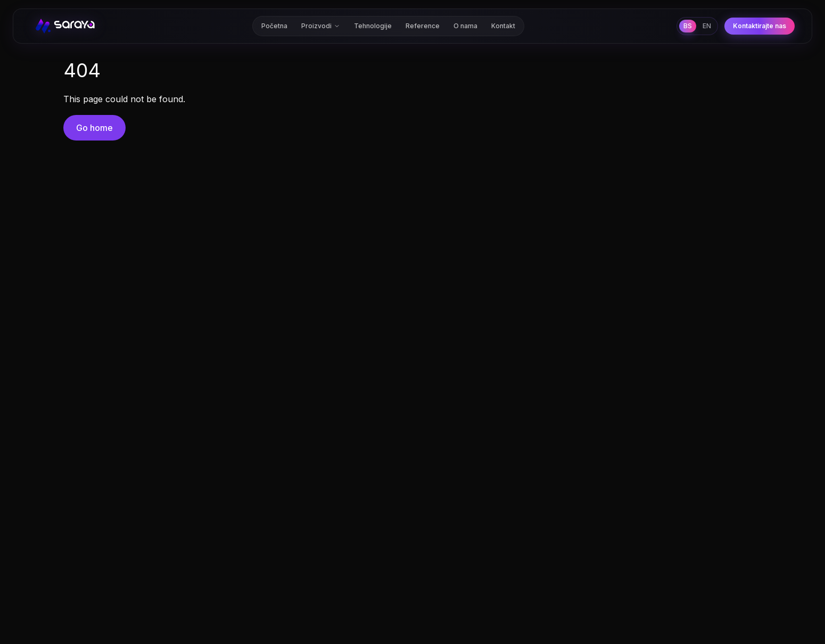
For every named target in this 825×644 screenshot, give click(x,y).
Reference (423, 24)
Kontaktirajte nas (760, 24)
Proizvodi (321, 24)
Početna (274, 24)
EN (707, 24)
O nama (465, 24)
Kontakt (503, 24)
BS (688, 24)
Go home (94, 128)
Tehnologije (373, 24)
